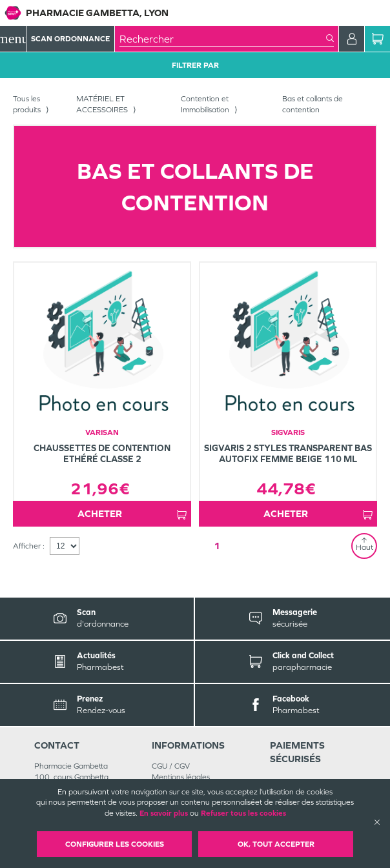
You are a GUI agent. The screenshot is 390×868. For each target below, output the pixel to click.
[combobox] (223, 39)
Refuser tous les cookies (243, 813)
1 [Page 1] (217, 546)
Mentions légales (181, 777)
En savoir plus (164, 813)
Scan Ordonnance (70, 39)
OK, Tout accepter (276, 844)
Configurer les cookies (115, 844)
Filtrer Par (195, 65)
